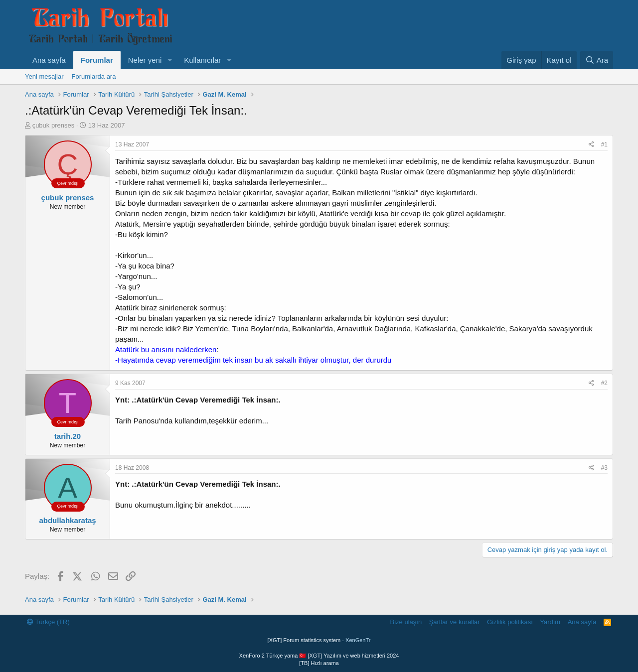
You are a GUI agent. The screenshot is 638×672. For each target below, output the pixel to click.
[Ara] (597, 60)
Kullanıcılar (202, 60)
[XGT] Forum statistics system (319, 640)
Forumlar (97, 60)
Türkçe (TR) (48, 622)
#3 (604, 468)
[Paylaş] (591, 145)
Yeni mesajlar (44, 76)
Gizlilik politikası (510, 622)
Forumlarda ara (94, 76)
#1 (604, 144)
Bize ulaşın (406, 622)
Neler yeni (145, 60)
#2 (604, 383)
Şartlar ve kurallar (455, 622)
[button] (169, 60)
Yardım (550, 622)
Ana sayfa (49, 60)
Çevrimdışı (68, 183)
